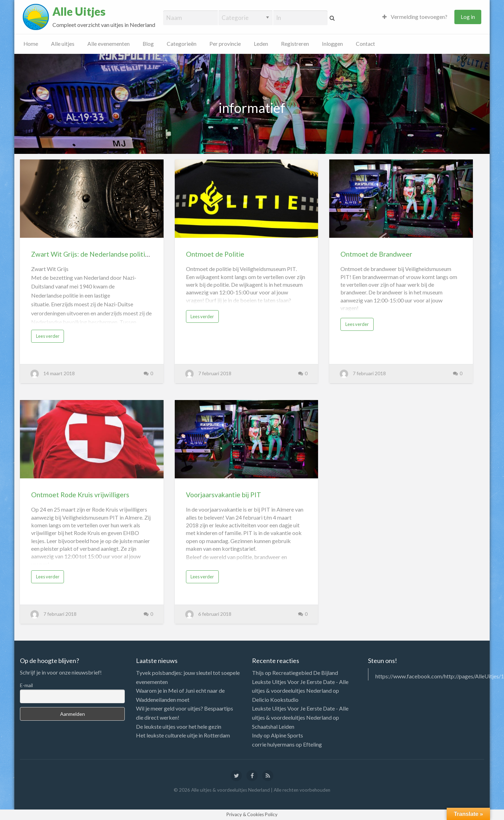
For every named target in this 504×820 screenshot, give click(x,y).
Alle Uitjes (79, 12)
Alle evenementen (109, 44)
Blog (148, 44)
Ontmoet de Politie (215, 254)
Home (31, 44)
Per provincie (225, 44)
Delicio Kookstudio (275, 700)
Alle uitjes (63, 44)
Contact (365, 44)
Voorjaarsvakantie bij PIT (224, 495)
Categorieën (182, 44)
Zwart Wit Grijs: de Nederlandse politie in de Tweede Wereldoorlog (133, 254)
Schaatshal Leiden (273, 726)
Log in (468, 17)
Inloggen (332, 44)
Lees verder (48, 336)
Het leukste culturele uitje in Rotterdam (183, 735)
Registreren (295, 44)
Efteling (312, 744)
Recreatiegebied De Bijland (305, 673)
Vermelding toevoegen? (415, 17)
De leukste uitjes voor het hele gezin (179, 726)
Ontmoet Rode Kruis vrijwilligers (80, 495)
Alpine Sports (287, 735)
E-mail (26, 685)
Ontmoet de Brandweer (376, 254)
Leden (261, 44)
